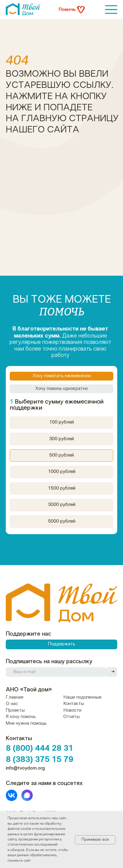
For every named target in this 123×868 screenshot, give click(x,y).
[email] (56, 672)
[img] (111, 10)
